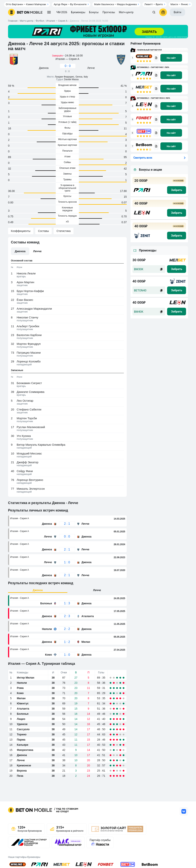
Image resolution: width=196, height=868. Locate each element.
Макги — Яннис (179, 4)
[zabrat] (177, 269)
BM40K (139, 312)
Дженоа (38, 590)
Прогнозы (109, 12)
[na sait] (171, 58)
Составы (43, 231)
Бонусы (94, 12)
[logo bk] (142, 190)
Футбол (40, 21)
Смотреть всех (143, 158)
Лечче (97, 590)
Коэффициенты (21, 231)
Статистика (64, 231)
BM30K (139, 269)
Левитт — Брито (154, 4)
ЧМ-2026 (62, 12)
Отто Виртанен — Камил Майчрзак (26, 4)
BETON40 (140, 290)
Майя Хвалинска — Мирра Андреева (115, 4)
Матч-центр (126, 12)
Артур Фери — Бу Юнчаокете (70, 4)
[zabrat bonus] (177, 190)
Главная (13, 21)
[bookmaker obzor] (156, 58)
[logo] (25, 12)
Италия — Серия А (57, 21)
